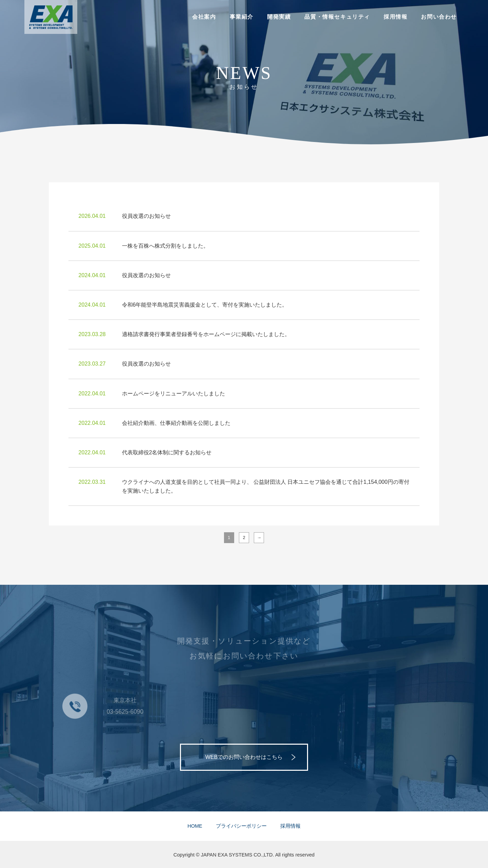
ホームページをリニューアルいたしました (174, 394)
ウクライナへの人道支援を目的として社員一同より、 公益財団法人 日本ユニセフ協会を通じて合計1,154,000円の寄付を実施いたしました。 (266, 486)
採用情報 (395, 17)
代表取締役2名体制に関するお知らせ (167, 452)
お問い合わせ (439, 17)
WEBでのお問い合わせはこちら (244, 757)
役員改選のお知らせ (146, 216)
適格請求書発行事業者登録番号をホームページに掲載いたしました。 (206, 334)
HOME (195, 826)
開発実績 (279, 17)
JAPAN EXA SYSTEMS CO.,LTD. (238, 855)
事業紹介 (242, 17)
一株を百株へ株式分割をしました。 (165, 246)
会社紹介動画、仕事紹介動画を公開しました (176, 423)
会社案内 (204, 17)
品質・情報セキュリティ (337, 17)
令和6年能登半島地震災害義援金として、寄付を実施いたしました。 (205, 305)
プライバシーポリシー (241, 826)
